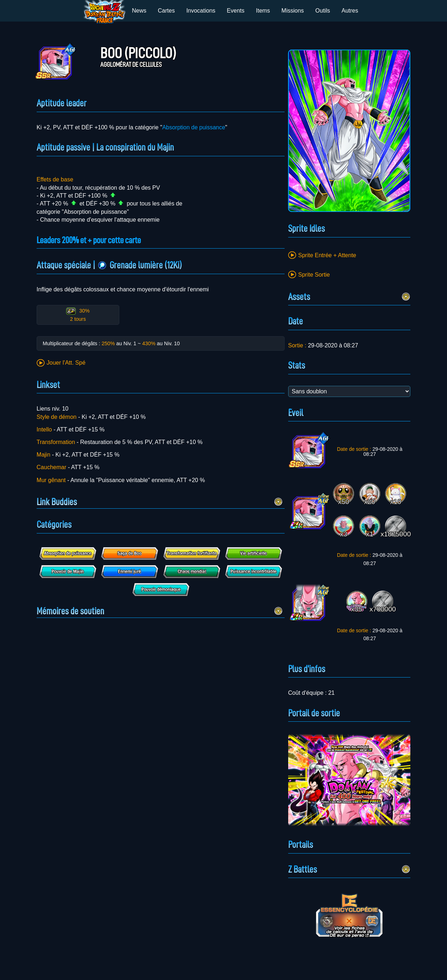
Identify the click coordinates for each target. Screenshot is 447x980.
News (139, 11)
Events (236, 11)
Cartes (166, 11)
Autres (350, 11)
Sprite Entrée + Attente (327, 255)
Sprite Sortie (314, 275)
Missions (292, 11)
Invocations (201, 11)
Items (263, 11)
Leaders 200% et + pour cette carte (93, 240)
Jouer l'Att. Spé (66, 363)
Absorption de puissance (193, 127)
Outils (323, 11)
